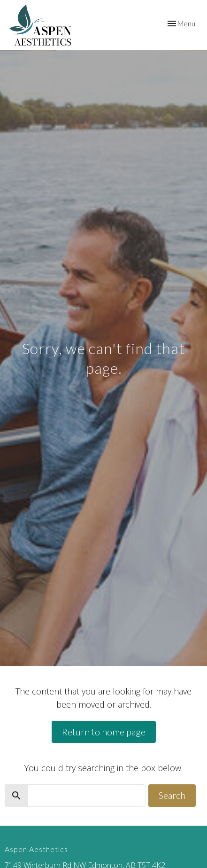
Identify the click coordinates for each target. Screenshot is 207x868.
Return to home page (104, 732)
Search (172, 795)
